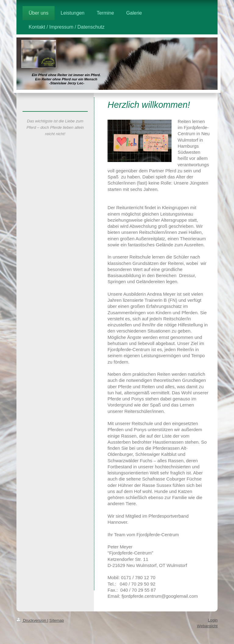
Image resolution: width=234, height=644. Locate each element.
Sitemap (57, 620)
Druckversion (32, 620)
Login (213, 620)
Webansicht (207, 626)
